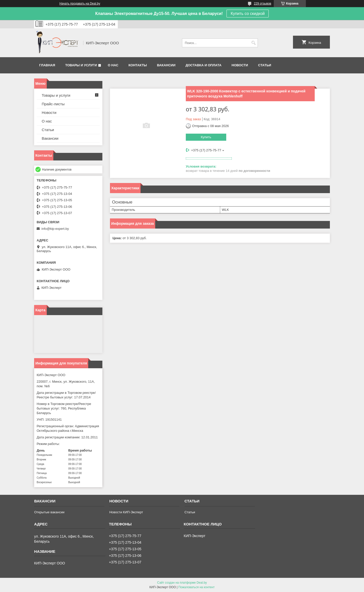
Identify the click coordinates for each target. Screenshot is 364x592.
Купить (206, 137)
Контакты (138, 65)
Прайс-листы (53, 104)
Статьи (265, 65)
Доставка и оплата (203, 65)
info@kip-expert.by (55, 229)
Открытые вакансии (49, 512)
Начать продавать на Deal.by (80, 4)
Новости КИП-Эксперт (126, 512)
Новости (240, 65)
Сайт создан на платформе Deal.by (182, 583)
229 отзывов (263, 4)
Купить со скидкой (248, 14)
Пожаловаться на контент (197, 587)
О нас (113, 65)
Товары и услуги (81, 65)
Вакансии (166, 65)
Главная (47, 65)
